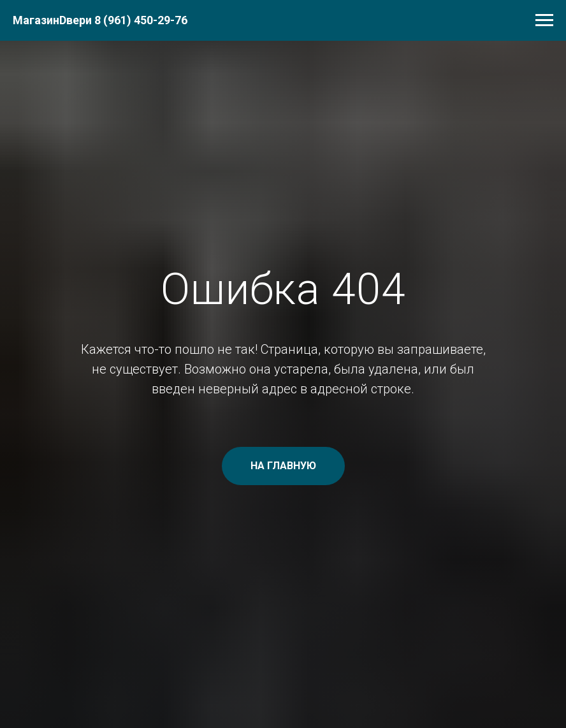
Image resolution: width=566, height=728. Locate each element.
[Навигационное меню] (544, 20)
